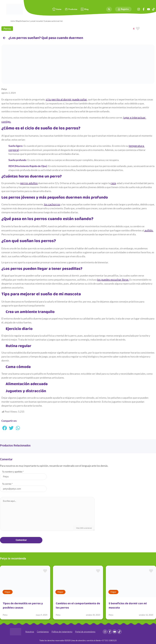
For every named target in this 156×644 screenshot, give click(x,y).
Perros (7, 29)
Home (57, 9)
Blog (84, 9)
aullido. (149, 230)
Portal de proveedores (85, 632)
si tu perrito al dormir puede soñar (66, 99)
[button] (5, 428)
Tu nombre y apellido (13, 472)
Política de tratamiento (62, 632)
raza (113, 183)
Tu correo (7, 484)
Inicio (13, 21)
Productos (71, 9)
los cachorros (52, 204)
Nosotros (30, 632)
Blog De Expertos (22, 21)
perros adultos (29, 183)
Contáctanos (43, 632)
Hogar (8, 592)
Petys (5, 615)
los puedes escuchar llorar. (113, 279)
